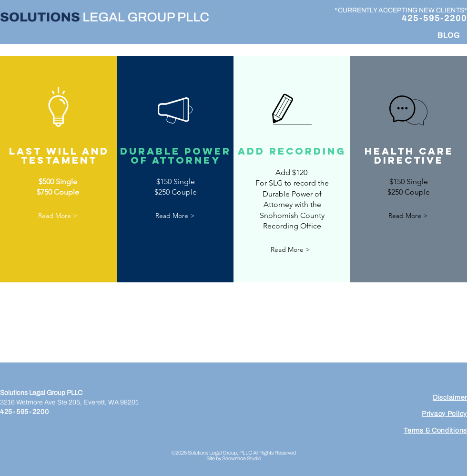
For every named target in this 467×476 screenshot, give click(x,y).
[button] (58, 216)
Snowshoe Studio (241, 458)
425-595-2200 (434, 18)
